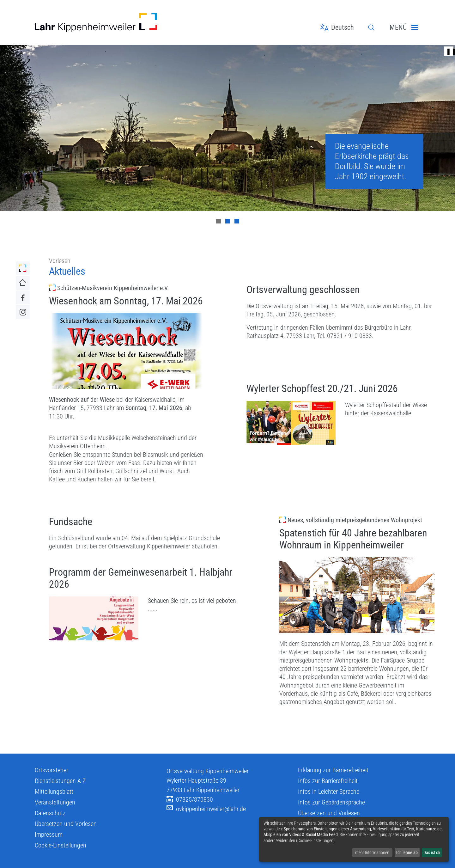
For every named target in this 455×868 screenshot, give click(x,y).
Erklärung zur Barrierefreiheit (333, 770)
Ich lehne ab (407, 853)
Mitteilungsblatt (54, 792)
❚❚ (449, 51)
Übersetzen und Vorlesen (66, 824)
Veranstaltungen (55, 802)
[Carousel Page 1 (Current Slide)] (218, 221)
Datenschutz (50, 813)
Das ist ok (432, 853)
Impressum (49, 834)
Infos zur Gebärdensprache (331, 802)
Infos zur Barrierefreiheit (328, 781)
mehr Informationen (372, 853)
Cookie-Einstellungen (61, 845)
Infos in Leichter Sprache (329, 792)
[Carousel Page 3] (237, 221)
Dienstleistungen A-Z (60, 781)
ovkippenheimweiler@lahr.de (206, 809)
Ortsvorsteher (52, 770)
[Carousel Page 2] (228, 221)
